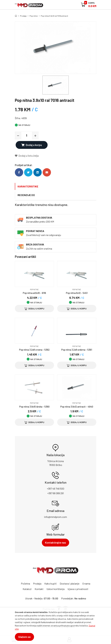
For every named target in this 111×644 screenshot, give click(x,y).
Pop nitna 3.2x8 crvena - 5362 (34, 350)
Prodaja (23, 16)
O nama (86, 583)
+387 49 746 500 (55, 489)
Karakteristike (28, 186)
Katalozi (27, 589)
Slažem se (24, 637)
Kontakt (39, 589)
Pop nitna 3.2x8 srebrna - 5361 (77, 350)
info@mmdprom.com (55, 517)
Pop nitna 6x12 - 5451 (77, 293)
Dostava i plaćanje (70, 583)
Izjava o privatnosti (78, 589)
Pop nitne (34, 16)
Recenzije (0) (26, 195)
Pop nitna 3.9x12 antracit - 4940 (77, 407)
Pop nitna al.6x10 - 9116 (34, 293)
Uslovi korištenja (55, 589)
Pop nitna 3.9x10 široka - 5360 (34, 407)
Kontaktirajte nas (55, 542)
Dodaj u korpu (32, 145)
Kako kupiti (51, 583)
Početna (25, 583)
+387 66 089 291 (55, 493)
